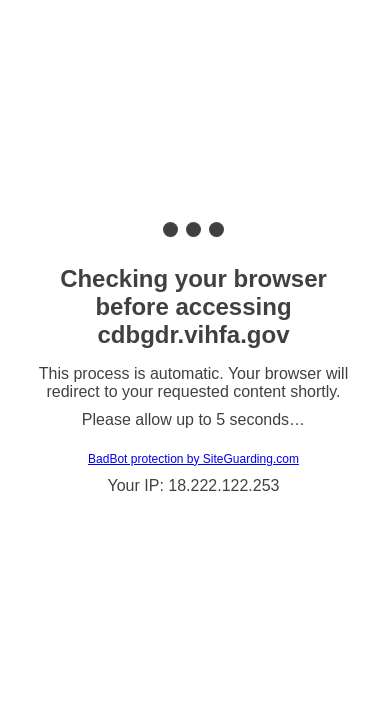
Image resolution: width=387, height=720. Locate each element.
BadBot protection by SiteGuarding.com (193, 459)
